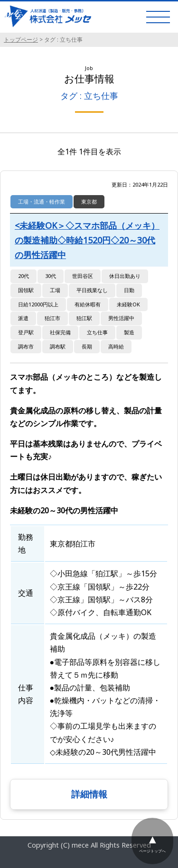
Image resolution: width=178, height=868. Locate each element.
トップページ (21, 40)
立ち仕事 (97, 332)
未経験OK (128, 304)
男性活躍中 (121, 318)
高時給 (116, 346)
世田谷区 (83, 276)
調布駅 (58, 346)
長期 (87, 346)
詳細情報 (89, 794)
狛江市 (52, 318)
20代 (23, 276)
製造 (129, 332)
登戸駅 (26, 332)
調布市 (26, 346)
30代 (51, 276)
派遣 (23, 318)
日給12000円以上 (38, 304)
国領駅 (26, 290)
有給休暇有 (88, 304)
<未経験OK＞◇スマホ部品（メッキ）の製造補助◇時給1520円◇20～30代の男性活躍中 (87, 240)
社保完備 (60, 332)
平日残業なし (92, 290)
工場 (55, 290)
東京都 (89, 201)
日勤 (129, 290)
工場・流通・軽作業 (42, 201)
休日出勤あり (125, 276)
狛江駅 (84, 318)
